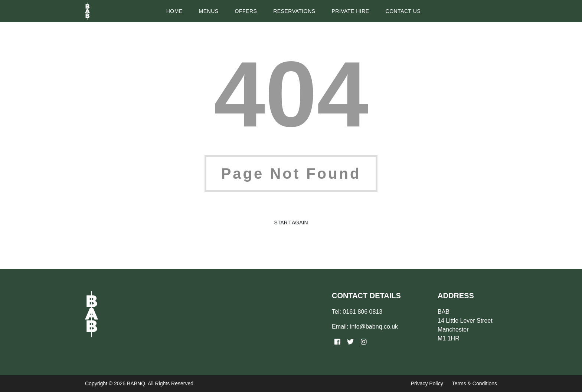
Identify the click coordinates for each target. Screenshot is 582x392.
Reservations (294, 11)
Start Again (291, 223)
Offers (246, 11)
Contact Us (403, 11)
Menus (209, 11)
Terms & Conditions (475, 383)
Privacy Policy (427, 383)
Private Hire (350, 11)
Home (174, 11)
